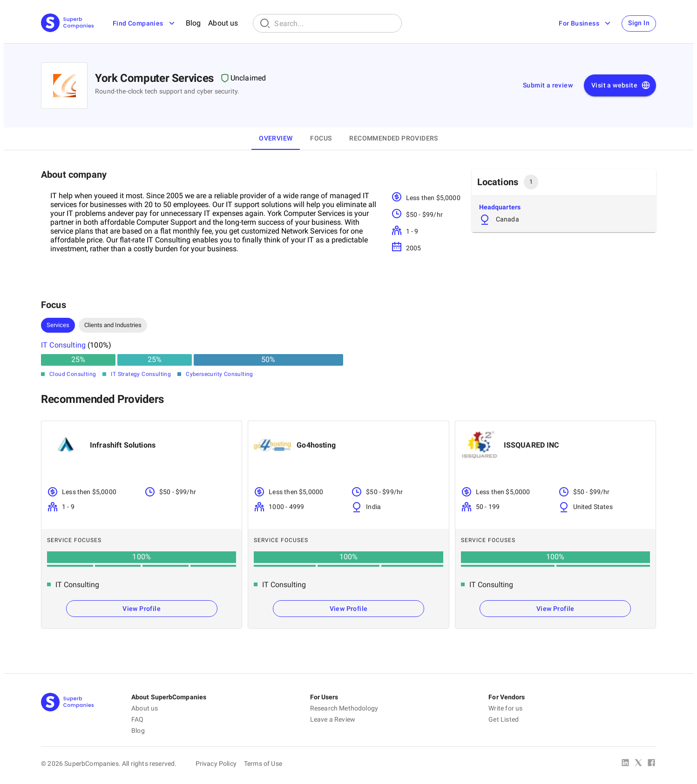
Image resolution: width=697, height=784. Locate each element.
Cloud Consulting (73, 374)
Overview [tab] (276, 138)
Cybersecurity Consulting (220, 374)
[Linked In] (625, 764)
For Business (584, 23)
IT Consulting (63, 345)
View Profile (142, 609)
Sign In (638, 23)
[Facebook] (651, 764)
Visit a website (621, 86)
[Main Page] (68, 23)
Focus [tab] (321, 138)
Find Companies (145, 23)
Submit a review (548, 85)
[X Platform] (638, 764)
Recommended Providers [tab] (393, 138)
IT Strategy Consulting (141, 374)
